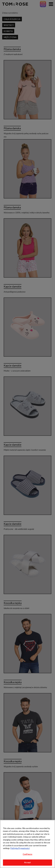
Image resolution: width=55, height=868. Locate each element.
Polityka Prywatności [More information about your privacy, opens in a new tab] (20, 848)
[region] (27, 844)
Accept (28, 862)
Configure (27, 854)
